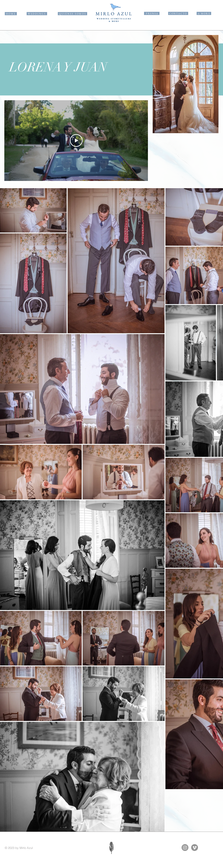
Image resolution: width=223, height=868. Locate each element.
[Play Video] (76, 141)
